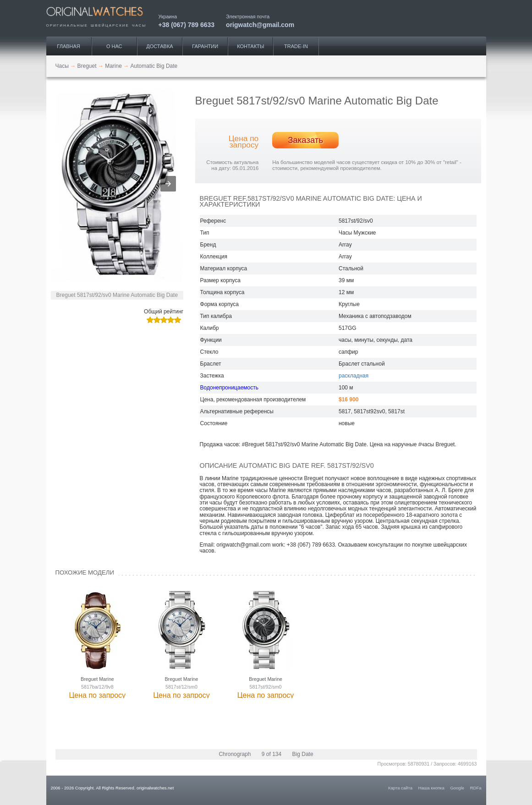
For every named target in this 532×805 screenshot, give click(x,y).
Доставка (159, 46)
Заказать (305, 140)
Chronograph (235, 754)
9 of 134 (271, 754)
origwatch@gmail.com (260, 25)
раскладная (354, 376)
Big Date (303, 754)
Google (457, 788)
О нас (114, 46)
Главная (68, 46)
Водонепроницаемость (229, 388)
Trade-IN (296, 46)
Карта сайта (400, 788)
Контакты (250, 46)
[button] (168, 184)
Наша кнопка (431, 788)
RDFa (476, 788)
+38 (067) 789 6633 (187, 25)
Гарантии (205, 46)
